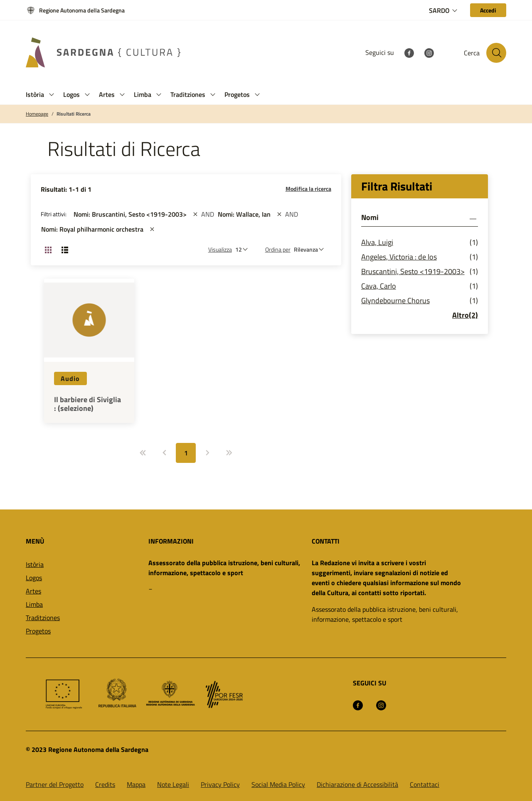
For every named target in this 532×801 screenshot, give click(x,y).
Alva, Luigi (377, 242)
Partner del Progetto (55, 784)
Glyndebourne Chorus (395, 300)
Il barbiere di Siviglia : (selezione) (87, 404)
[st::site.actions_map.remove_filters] (195, 214)
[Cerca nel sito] (496, 53)
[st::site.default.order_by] (311, 249)
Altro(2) (465, 315)
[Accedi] (488, 10)
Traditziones (43, 618)
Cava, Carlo (379, 286)
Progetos (38, 631)
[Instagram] (429, 52)
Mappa (136, 784)
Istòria (35, 564)
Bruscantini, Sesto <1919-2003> (413, 271)
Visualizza (220, 249)
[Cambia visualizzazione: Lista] (65, 250)
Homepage (37, 114)
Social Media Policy (278, 784)
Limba (34, 604)
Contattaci (425, 784)
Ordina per (278, 249)
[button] (52, 95)
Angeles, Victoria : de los (399, 257)
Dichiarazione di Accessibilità (357, 784)
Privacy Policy (220, 784)
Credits (105, 784)
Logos (34, 578)
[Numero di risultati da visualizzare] (244, 249)
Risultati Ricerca (74, 114)
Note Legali (173, 784)
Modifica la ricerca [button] (308, 189)
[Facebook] (409, 52)
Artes (33, 591)
